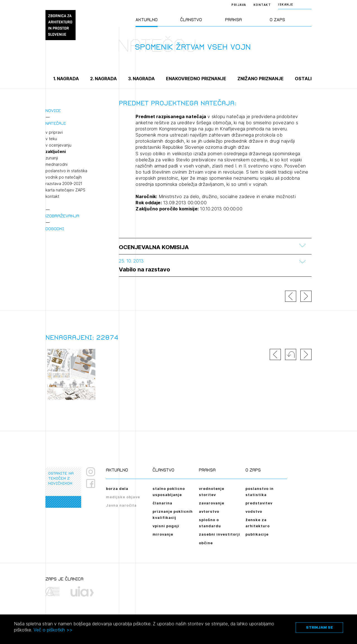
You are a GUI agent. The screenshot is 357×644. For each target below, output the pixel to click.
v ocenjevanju (58, 145)
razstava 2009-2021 (64, 184)
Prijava (239, 5)
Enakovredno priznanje (196, 79)
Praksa (233, 20)
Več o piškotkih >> (53, 630)
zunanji (52, 158)
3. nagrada (141, 79)
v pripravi (54, 132)
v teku (51, 139)
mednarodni (56, 164)
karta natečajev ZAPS (65, 190)
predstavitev (259, 503)
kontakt (52, 196)
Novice (53, 110)
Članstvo (191, 20)
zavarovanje (212, 503)
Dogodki (55, 229)
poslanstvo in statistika (66, 171)
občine (206, 543)
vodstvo (254, 511)
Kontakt (262, 5)
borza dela (117, 489)
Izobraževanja (62, 216)
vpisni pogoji (166, 526)
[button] (291, 354)
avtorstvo (209, 511)
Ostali (303, 79)
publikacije (257, 534)
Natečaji (56, 123)
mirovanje (163, 534)
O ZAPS (277, 20)
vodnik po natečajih (64, 177)
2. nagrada (103, 79)
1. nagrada (66, 79)
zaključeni (56, 152)
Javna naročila (121, 505)
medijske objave (123, 497)
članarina (162, 503)
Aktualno (147, 20)
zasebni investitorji (219, 534)
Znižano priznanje (260, 79)
